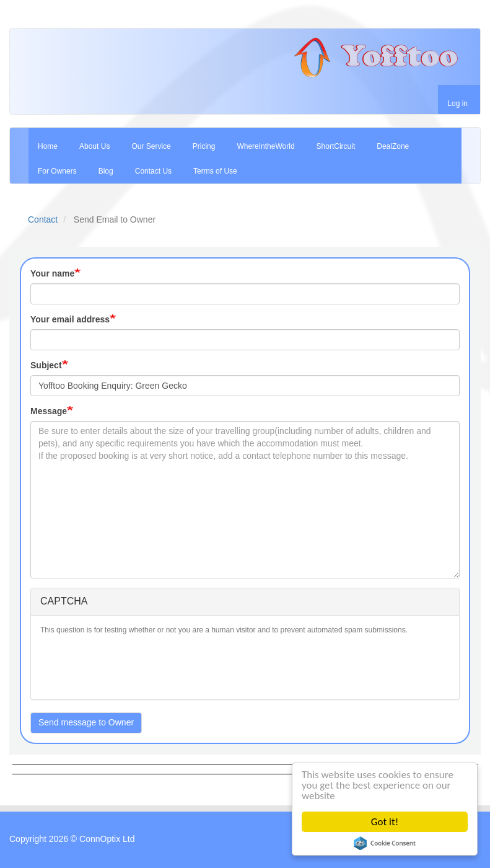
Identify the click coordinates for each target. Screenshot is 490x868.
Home (48, 146)
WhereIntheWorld (265, 146)
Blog (106, 171)
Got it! (385, 822)
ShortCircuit (336, 146)
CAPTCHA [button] (64, 601)
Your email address (70, 319)
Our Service (151, 146)
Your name (52, 273)
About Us (94, 146)
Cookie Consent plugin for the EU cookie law (385, 843)
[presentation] (134, 666)
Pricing (204, 146)
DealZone (393, 146)
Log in (457, 104)
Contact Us (153, 171)
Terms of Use (215, 171)
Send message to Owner (86, 722)
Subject (46, 365)
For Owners (57, 171)
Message (49, 411)
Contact (43, 219)
